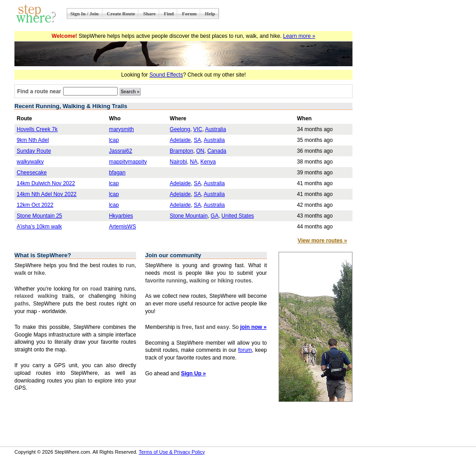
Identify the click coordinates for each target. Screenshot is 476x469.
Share (149, 14)
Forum (189, 14)
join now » (254, 327)
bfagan (117, 173)
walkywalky (30, 162)
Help (210, 14)
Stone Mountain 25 (39, 216)
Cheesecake (32, 173)
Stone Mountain (189, 216)
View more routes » (322, 241)
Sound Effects (166, 75)
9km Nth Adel (33, 140)
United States (238, 216)
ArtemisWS (123, 227)
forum (245, 350)
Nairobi (178, 162)
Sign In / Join (85, 14)
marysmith (121, 129)
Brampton (182, 151)
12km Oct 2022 (35, 205)
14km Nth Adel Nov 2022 (47, 194)
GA (214, 216)
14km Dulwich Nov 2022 (46, 183)
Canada (217, 151)
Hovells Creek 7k (37, 129)
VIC (198, 129)
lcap (114, 140)
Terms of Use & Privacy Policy (172, 452)
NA (194, 162)
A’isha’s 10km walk (39, 227)
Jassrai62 (121, 151)
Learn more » (299, 36)
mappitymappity (128, 162)
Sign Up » (193, 373)
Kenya (208, 162)
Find (169, 14)
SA (197, 140)
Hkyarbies (121, 216)
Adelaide (181, 140)
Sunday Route (34, 151)
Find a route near (39, 91)
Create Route (121, 14)
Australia (216, 129)
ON (200, 151)
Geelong (180, 129)
